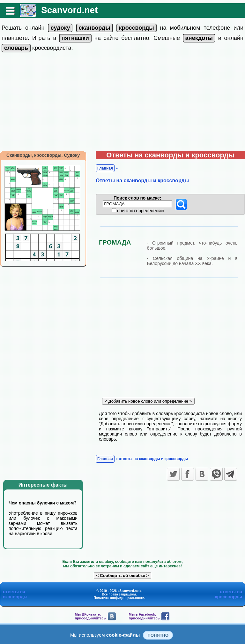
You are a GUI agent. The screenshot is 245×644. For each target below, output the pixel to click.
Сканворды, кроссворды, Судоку (43, 155)
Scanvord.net (69, 10)
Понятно (158, 635)
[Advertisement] (122, 103)
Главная (105, 168)
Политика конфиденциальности (119, 598)
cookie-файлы (123, 635)
